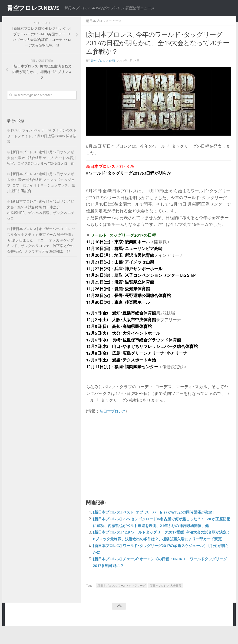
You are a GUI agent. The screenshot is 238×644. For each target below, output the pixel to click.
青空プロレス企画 (104, 61)
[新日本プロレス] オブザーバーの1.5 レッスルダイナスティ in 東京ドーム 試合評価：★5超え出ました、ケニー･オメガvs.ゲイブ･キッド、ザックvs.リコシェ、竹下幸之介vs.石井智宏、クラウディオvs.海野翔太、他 (41, 240)
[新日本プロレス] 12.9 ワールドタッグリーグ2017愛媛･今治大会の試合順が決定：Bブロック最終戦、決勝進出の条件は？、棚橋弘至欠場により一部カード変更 (161, 546)
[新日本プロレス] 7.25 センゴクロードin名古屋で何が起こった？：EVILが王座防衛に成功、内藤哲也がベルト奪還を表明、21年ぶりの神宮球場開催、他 (161, 526)
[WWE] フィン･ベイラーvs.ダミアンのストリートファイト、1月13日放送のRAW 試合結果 (42, 136)
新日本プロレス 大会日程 (166, 599)
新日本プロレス (114, 411)
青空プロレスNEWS (37, 8)
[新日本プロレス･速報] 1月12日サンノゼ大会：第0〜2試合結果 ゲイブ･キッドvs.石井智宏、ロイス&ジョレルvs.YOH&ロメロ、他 (42, 158)
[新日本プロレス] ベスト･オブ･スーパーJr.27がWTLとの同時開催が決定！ (162, 512)
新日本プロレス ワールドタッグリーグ (121, 599)
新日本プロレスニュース (106, 21)
